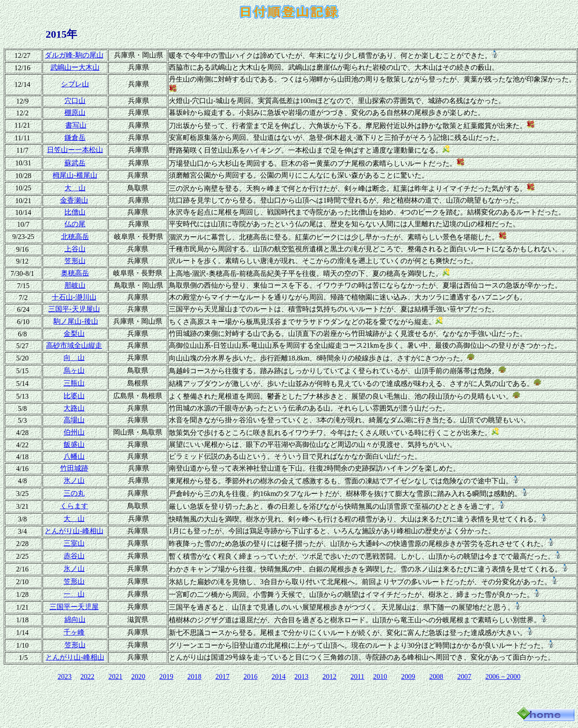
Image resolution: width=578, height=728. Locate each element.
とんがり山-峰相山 (74, 531)
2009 (408, 676)
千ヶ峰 (74, 632)
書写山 (76, 125)
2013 (301, 676)
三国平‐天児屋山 (74, 309)
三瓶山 (74, 383)
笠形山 (75, 261)
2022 (87, 676)
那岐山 (75, 285)
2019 (166, 676)
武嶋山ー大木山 (75, 67)
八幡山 (74, 456)
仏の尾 (75, 224)
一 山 (74, 594)
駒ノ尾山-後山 (76, 321)
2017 (222, 676)
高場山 (74, 420)
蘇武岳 (75, 163)
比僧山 (75, 212)
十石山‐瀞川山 (74, 297)
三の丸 (74, 493)
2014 (278, 676)
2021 (115, 676)
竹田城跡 (74, 468)
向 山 (74, 358)
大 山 (75, 188)
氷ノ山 (74, 480)
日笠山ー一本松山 (75, 150)
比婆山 (74, 396)
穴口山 (75, 101)
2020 (138, 676)
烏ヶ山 (74, 370)
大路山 (74, 408)
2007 (464, 676)
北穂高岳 (75, 237)
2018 (194, 676)
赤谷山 (74, 556)
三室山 (74, 543)
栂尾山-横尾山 (75, 175)
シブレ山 (75, 84)
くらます (74, 506)
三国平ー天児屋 (74, 607)
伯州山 (74, 432)
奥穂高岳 (75, 273)
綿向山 (75, 619)
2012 (329, 676)
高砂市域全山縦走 (74, 345)
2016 (250, 676)
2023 (64, 676)
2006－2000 (503, 676)
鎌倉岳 (75, 137)
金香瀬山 (74, 200)
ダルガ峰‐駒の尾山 (74, 55)
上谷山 (75, 249)
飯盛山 (74, 444)
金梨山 (74, 334)
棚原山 (75, 112)
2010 (380, 676)
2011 (357, 676)
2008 (436, 676)
